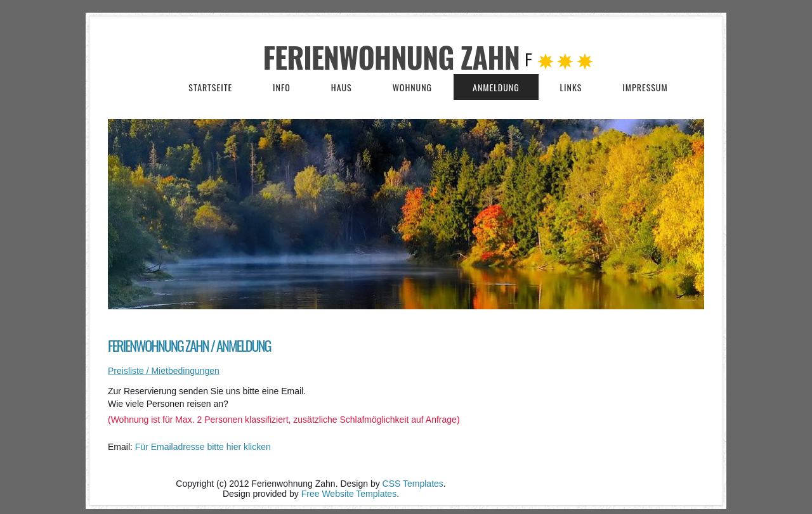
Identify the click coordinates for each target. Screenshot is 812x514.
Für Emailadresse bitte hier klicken (203, 447)
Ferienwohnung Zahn (395, 57)
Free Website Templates (349, 494)
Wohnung (412, 87)
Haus (342, 87)
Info (282, 87)
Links (571, 87)
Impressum (645, 87)
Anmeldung (496, 87)
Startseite (210, 87)
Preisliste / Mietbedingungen (164, 371)
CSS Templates (413, 484)
